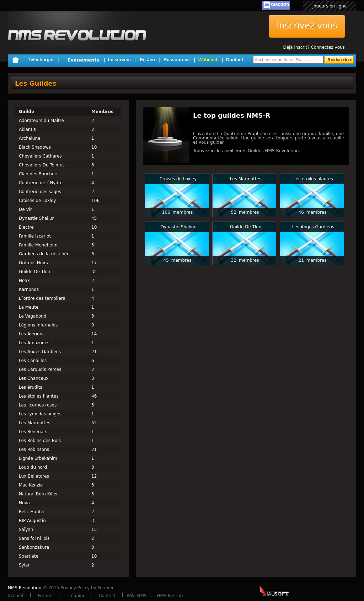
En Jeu (147, 60)
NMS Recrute (170, 596)
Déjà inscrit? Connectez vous (314, 47)
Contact (235, 60)
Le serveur (120, 60)
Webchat (208, 60)
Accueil (15, 596)
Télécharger (41, 60)
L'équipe (77, 596)
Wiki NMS (137, 596)
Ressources (177, 60)
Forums (45, 596)
